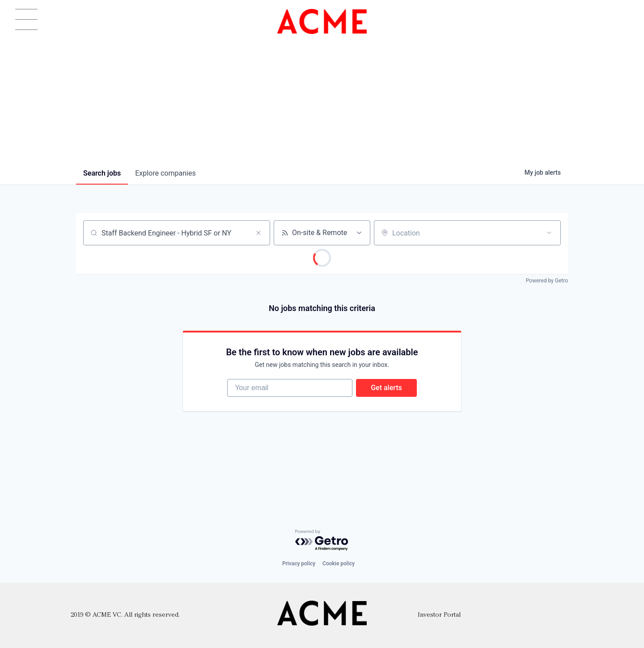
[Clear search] (258, 233)
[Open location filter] (549, 233)
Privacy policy (299, 564)
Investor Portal (439, 615)
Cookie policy (339, 564)
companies (165, 173)
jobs (102, 173)
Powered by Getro (547, 281)
